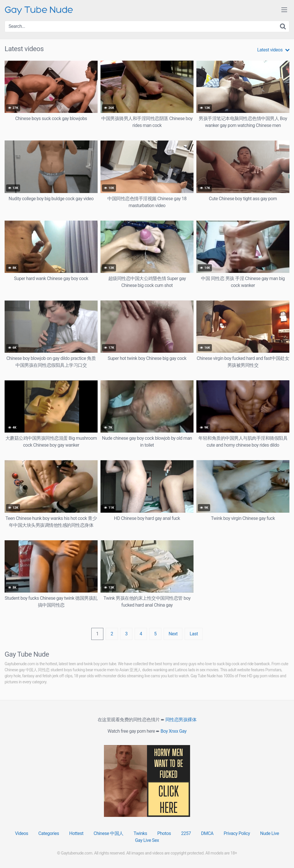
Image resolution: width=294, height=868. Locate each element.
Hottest (76, 833)
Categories (49, 833)
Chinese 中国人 (109, 833)
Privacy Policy (237, 833)
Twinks (140, 833)
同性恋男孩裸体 (181, 720)
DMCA (207, 833)
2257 (186, 833)
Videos (22, 833)
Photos (164, 833)
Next (173, 634)
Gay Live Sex (147, 840)
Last (194, 634)
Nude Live (270, 833)
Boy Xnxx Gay (173, 731)
